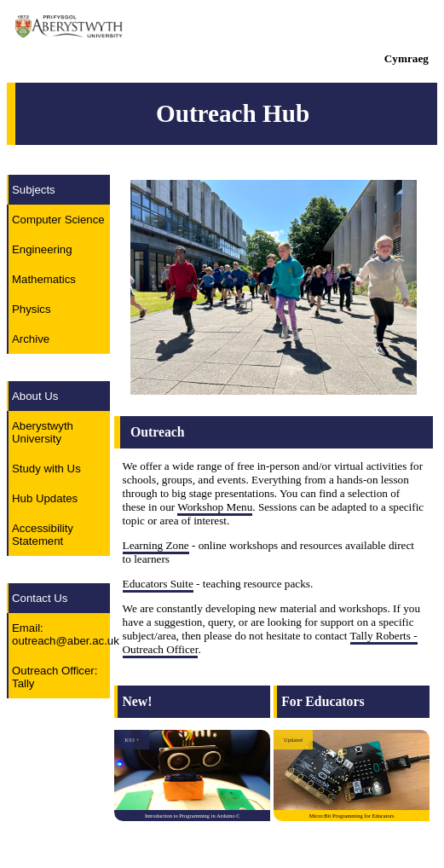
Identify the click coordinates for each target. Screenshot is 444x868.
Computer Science (58, 220)
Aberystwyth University (43, 432)
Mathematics (44, 279)
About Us (35, 396)
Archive (31, 339)
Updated (293, 740)
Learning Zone (156, 545)
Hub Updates (45, 498)
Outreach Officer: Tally (55, 677)
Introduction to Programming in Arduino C (193, 816)
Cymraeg (407, 58)
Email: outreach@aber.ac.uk (61, 634)
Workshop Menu (215, 507)
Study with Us (46, 469)
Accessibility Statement (43, 535)
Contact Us (40, 598)
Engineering (42, 249)
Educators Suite (158, 584)
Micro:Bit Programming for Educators (352, 816)
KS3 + (132, 740)
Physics (32, 309)
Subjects (34, 190)
